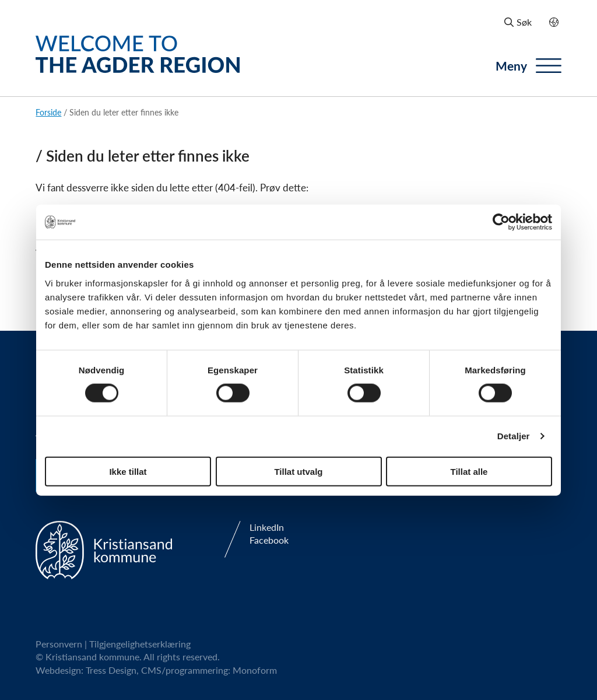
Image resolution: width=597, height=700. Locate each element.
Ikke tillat (128, 471)
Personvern (59, 644)
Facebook (269, 540)
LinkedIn (267, 527)
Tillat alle (469, 471)
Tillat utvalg (298, 471)
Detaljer (514, 436)
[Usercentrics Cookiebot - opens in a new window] (501, 222)
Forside (48, 112)
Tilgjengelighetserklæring (140, 644)
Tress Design (111, 670)
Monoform (255, 670)
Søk (518, 22)
